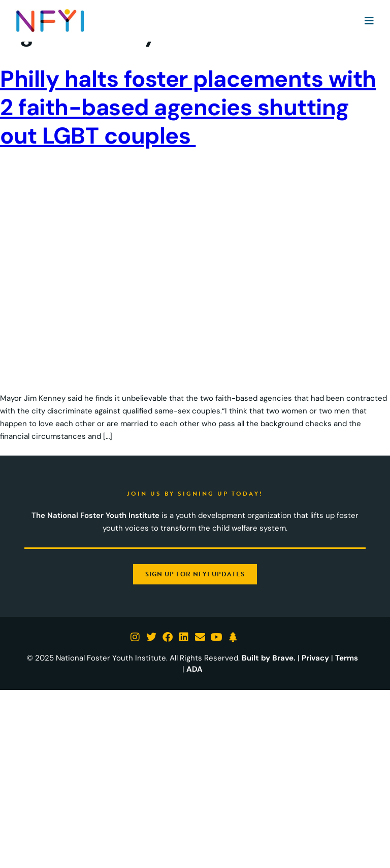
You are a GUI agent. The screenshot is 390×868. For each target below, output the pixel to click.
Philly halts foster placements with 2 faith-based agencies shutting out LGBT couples (188, 107)
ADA (194, 669)
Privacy (315, 658)
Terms (347, 658)
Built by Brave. (269, 658)
